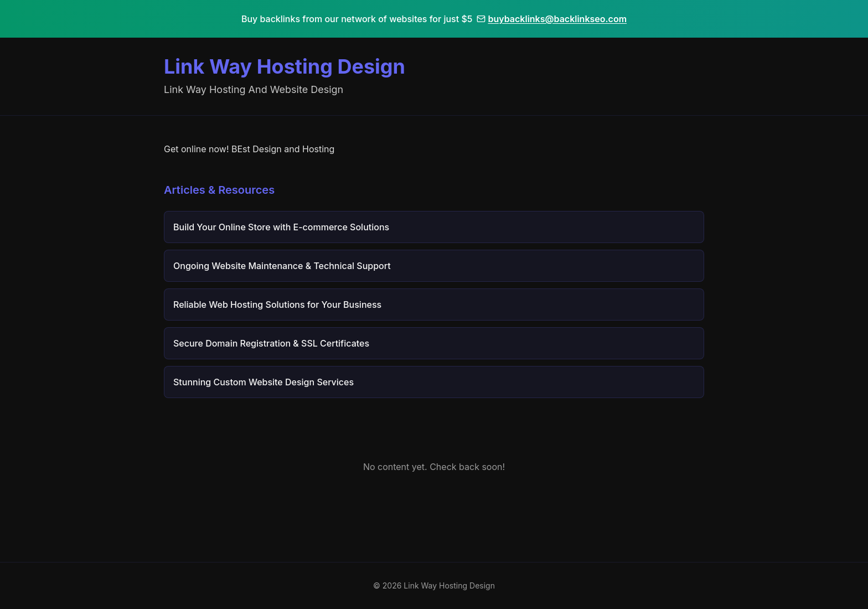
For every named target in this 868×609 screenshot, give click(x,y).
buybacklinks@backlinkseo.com (552, 19)
